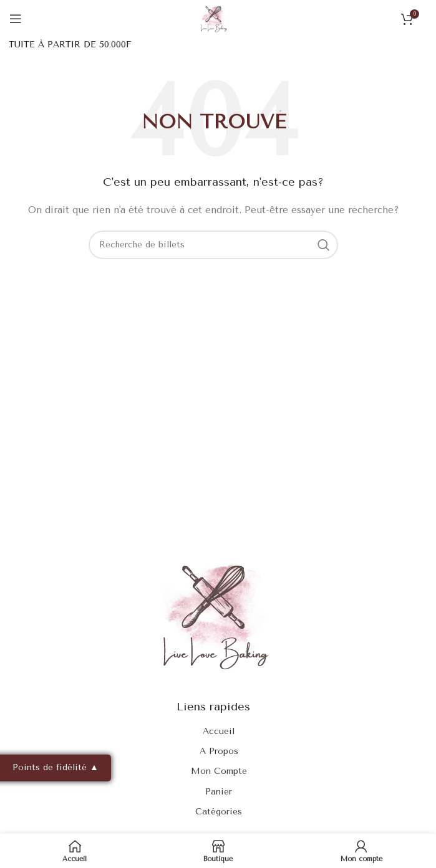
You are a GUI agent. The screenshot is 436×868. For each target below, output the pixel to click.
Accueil (219, 731)
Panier (219, 792)
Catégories (219, 812)
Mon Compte (219, 771)
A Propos (219, 751)
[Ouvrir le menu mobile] (16, 19)
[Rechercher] (213, 245)
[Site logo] (213, 18)
